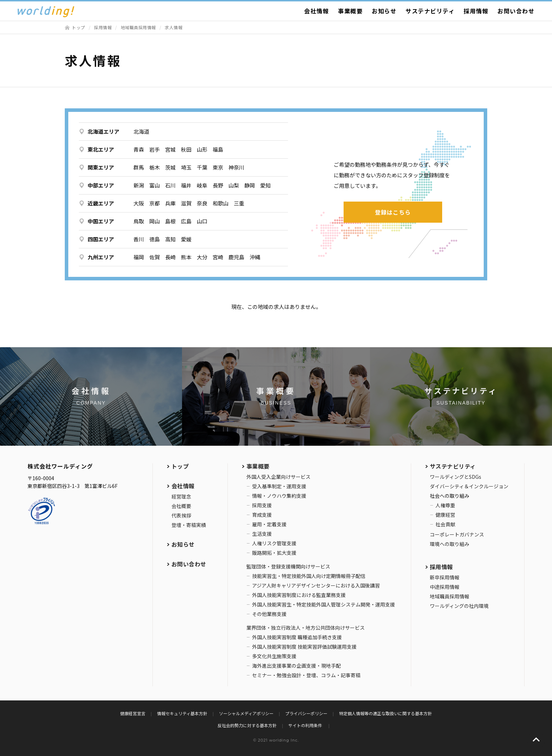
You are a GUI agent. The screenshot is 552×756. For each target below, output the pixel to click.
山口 (202, 221)
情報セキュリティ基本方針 (182, 713)
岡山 (155, 221)
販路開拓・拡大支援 (274, 553)
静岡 (250, 185)
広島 (186, 221)
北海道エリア (103, 131)
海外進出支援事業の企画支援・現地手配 (296, 666)
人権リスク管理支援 (274, 543)
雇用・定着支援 (269, 524)
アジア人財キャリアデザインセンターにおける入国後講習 (316, 585)
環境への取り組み (450, 544)
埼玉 (186, 167)
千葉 (202, 167)
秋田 (186, 149)
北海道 (141, 131)
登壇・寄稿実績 (189, 525)
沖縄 (255, 257)
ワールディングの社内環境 (459, 606)
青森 (139, 149)
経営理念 (181, 496)
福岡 (139, 257)
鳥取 (139, 221)
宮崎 (218, 257)
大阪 (139, 203)
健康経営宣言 (133, 713)
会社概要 (181, 506)
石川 (170, 185)
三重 (239, 203)
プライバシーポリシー (306, 713)
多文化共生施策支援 (274, 656)
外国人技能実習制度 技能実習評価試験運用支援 (304, 647)
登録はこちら (393, 212)
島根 (170, 221)
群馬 (139, 167)
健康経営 (445, 515)
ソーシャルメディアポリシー (246, 713)
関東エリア (101, 167)
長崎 (170, 257)
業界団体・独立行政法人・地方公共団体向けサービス (306, 628)
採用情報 (476, 11)
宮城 (170, 149)
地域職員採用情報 (138, 27)
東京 (218, 167)
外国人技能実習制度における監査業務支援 (299, 595)
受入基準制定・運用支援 (279, 486)
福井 (186, 185)
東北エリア (101, 149)
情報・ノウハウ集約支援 (279, 496)
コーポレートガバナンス (457, 534)
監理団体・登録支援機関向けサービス (288, 566)
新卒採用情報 (445, 577)
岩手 (155, 149)
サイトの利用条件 (306, 725)
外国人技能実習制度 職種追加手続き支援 (297, 637)
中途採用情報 (445, 587)
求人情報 (174, 27)
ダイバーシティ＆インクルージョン (469, 486)
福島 (218, 149)
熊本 (186, 257)
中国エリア (101, 221)
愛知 (265, 185)
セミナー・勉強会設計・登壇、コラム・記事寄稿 (306, 675)
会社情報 (316, 11)
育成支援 (262, 515)
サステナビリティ (430, 11)
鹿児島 (236, 257)
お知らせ (384, 11)
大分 (202, 257)
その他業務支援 (269, 614)
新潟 (139, 185)
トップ (79, 27)
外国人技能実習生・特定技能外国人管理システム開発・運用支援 (324, 604)
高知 (170, 239)
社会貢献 (445, 524)
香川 (139, 239)
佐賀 (155, 257)
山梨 (234, 185)
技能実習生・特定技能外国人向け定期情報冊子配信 (309, 576)
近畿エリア (101, 203)
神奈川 (236, 167)
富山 (155, 185)
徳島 (155, 239)
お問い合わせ (516, 11)
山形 (202, 149)
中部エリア (101, 185)
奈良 (202, 203)
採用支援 (262, 505)
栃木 (155, 167)
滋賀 (186, 203)
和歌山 (221, 203)
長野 (218, 185)
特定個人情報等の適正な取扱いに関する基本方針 (385, 713)
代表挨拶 (181, 515)
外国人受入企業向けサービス (278, 477)
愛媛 (186, 239)
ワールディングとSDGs (456, 477)
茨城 (170, 167)
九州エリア (101, 257)
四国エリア (101, 239)
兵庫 (170, 203)
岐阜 (202, 185)
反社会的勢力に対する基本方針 (247, 725)
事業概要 (350, 11)
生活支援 (262, 534)
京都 (155, 203)
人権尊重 (445, 505)
